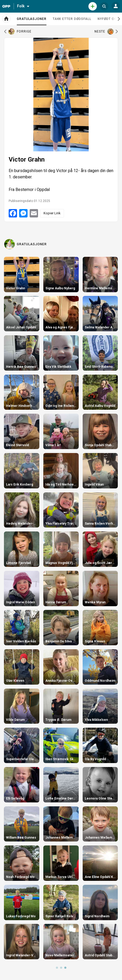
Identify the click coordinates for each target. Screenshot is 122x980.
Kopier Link (52, 213)
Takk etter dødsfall (72, 19)
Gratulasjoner (32, 21)
